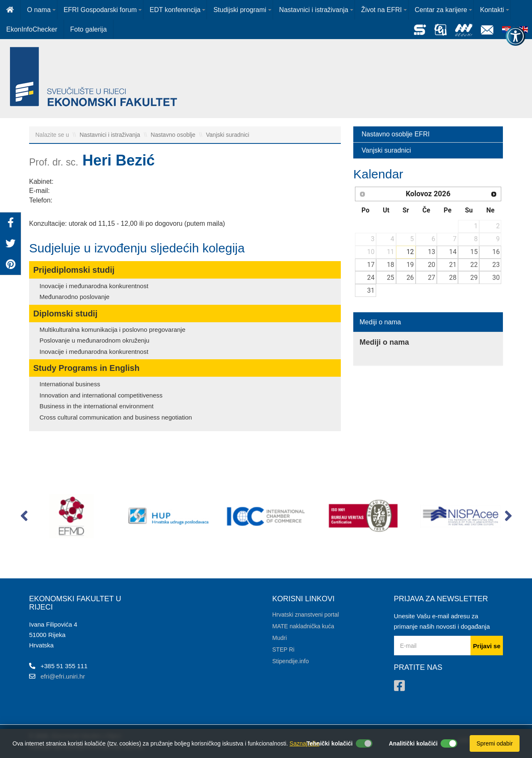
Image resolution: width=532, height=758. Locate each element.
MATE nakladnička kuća (303, 626)
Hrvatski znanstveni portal (305, 615)
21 (453, 265)
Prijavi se (487, 646)
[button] (24, 518)
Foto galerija (89, 29)
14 (453, 252)
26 (410, 278)
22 (474, 265)
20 (431, 265)
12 (410, 252)
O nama (39, 10)
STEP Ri (283, 649)
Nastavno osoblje (174, 135)
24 (371, 278)
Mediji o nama (380, 322)
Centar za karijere (441, 10)
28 (453, 278)
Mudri (280, 638)
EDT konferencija (175, 10)
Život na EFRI (382, 10)
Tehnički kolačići (329, 743)
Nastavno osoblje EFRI (396, 134)
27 (431, 278)
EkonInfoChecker (32, 29)
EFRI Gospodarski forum (100, 10)
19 (410, 265)
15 (474, 252)
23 (496, 265)
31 (371, 290)
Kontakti (492, 10)
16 (496, 252)
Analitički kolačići (414, 743)
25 (391, 278)
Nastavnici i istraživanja (314, 10)
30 (496, 278)
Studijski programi (240, 10)
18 (391, 265)
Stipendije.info (291, 661)
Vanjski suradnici (228, 135)
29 (474, 278)
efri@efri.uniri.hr (63, 676)
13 (431, 252)
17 (371, 265)
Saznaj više (305, 743)
